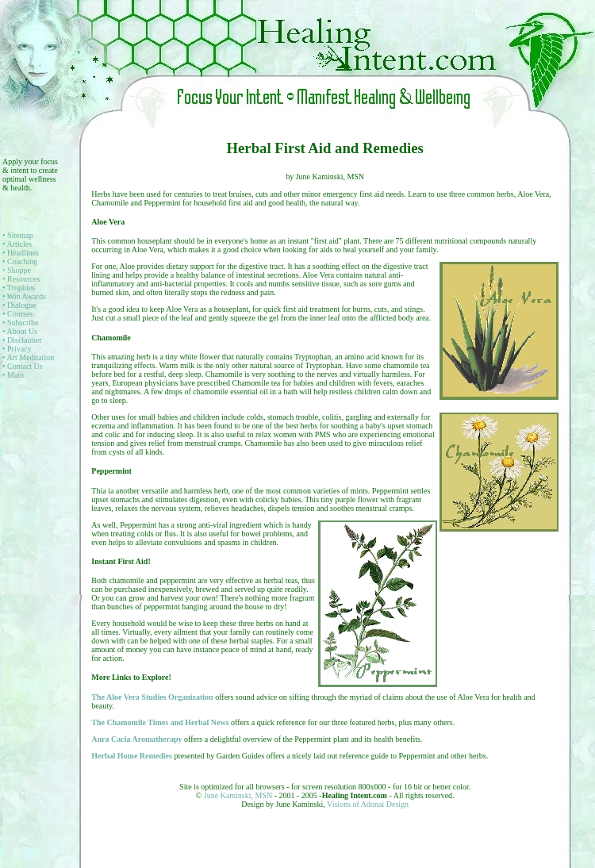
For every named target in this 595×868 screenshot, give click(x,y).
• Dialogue (19, 305)
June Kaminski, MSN (239, 795)
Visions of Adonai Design (368, 804)
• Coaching (20, 261)
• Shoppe (17, 270)
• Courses (17, 314)
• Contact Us (23, 366)
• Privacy (17, 349)
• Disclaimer (22, 340)
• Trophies (19, 288)
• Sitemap (18, 235)
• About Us (20, 331)
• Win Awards (24, 296)
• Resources (21, 279)
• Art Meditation (28, 357)
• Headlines (21, 253)
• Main (13, 375)
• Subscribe (20, 323)
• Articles (17, 244)
